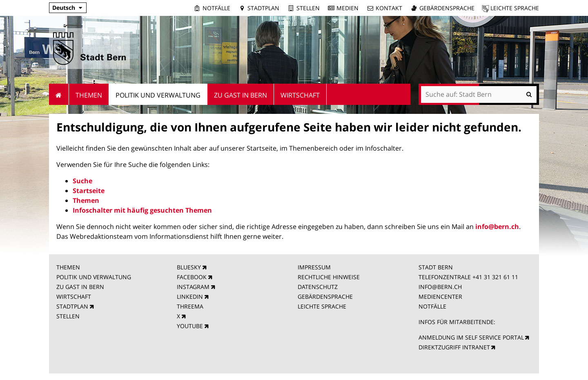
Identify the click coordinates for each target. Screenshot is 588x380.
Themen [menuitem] (89, 95)
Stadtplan (263, 8)
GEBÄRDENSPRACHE (325, 297)
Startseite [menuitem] (59, 94)
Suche (82, 181)
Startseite (89, 191)
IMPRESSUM (314, 267)
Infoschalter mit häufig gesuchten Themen (142, 210)
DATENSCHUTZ (318, 287)
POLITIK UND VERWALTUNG (94, 277)
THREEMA (190, 306)
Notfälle (216, 8)
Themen (86, 200)
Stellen (308, 8)
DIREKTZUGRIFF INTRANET (454, 347)
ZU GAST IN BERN (80, 287)
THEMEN (68, 267)
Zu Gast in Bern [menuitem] (241, 95)
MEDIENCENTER (440, 297)
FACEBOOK (192, 277)
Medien (347, 8)
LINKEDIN (190, 297)
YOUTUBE (190, 326)
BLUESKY (189, 267)
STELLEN (68, 316)
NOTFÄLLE (432, 306)
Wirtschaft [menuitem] (300, 95)
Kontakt (389, 8)
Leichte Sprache (515, 8)
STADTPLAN (72, 306)
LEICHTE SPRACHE (322, 306)
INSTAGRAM (193, 287)
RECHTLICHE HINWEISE (329, 277)
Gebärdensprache (447, 8)
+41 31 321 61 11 (495, 277)
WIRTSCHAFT (74, 297)
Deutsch (64, 8)
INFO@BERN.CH (440, 287)
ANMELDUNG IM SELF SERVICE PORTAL (471, 337)
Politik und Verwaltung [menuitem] (158, 95)
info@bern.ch (497, 227)
